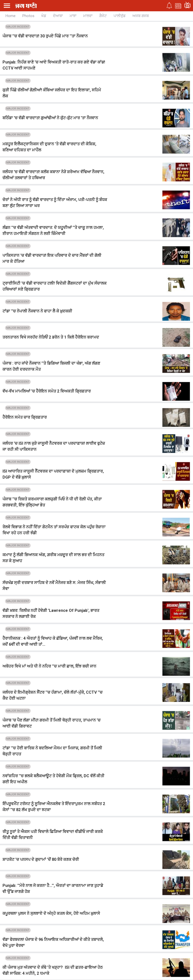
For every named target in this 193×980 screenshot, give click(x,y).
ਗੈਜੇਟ (103, 16)
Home (11, 16)
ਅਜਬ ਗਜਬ (141, 16)
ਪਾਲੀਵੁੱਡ (120, 16)
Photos (28, 16)
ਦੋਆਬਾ (58, 16)
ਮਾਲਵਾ (88, 16)
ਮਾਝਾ (73, 16)
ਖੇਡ (44, 16)
